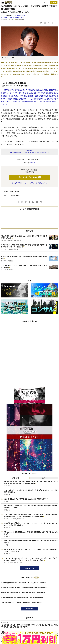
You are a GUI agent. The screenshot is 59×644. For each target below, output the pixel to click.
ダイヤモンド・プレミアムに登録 (29, 177)
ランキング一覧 (30, 568)
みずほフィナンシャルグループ (12, 196)
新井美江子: (20, 15)
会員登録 (54, 3)
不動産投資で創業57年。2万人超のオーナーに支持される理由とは (23, 583)
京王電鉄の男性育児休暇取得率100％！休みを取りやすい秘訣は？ (23, 598)
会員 (44, 478)
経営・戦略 (4, 17)
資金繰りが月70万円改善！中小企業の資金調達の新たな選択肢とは (24, 588)
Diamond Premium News (17, 17)
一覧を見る (30, 608)
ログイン (46, 3)
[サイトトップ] (8, 3)
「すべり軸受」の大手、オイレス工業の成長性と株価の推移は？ (22, 603)
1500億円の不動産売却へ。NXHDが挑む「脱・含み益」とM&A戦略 (23, 593)
